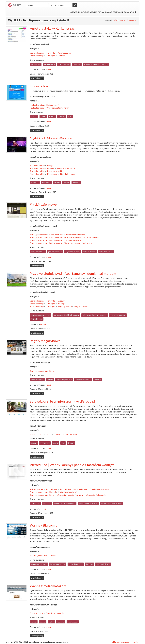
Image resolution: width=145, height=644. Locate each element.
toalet (43, 116)
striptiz (57, 183)
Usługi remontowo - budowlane (78, 243)
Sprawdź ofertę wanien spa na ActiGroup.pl (62, 401)
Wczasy (61, 56)
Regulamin (118, 12)
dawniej (61, 116)
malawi (66, 183)
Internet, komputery (39, 556)
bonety (50, 380)
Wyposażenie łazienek (96, 495)
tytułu (116, 20)
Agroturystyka (64, 53)
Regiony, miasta (65, 306)
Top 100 (101, 12)
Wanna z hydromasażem (48, 586)
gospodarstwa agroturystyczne (96, 64)
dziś (70, 116)
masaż (34, 622)
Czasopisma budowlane (75, 235)
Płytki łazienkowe (43, 204)
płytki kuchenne (89, 252)
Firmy (52, 371)
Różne (53, 556)
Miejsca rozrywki (55, 171)
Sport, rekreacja (37, 53)
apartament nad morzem (41, 315)
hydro (51, 622)
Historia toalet (41, 86)
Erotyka (51, 165)
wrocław (76, 183)
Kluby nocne (70, 174)
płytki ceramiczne (72, 252)
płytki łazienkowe (38, 252)
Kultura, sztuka (36, 489)
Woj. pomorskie (81, 306)
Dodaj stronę (130, 12)
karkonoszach (49, 64)
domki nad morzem (118, 315)
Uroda (48, 434)
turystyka (77, 64)
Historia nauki (52, 105)
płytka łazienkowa (55, 252)
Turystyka (51, 53)
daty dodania (131, 20)
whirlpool (47, 504)
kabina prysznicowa (58, 564)
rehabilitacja (73, 622)
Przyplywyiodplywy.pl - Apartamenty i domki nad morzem (73, 273)
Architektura (51, 489)
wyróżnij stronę (37, 78)
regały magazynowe (64, 380)
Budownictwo (56, 235)
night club (35, 183)
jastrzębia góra (37, 319)
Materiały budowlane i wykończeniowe (81, 237)
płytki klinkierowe (106, 252)
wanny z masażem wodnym (65, 504)
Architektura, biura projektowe (73, 489)
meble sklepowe (37, 380)
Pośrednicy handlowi (67, 492)
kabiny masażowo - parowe (111, 504)
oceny (123, 20)
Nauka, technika (37, 105)
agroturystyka (64, 64)
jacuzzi (71, 443)
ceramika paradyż (76, 564)
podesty (97, 380)
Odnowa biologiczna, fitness (66, 434)
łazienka (89, 564)
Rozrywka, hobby (37, 165)
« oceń (49, 70)
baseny (34, 443)
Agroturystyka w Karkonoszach (53, 28)
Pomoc (109, 12)
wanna (43, 622)
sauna (56, 443)
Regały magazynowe (45, 341)
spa (63, 443)
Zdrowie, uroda (36, 434)
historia (34, 116)
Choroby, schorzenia (55, 613)
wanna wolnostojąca (39, 564)
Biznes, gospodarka (38, 235)
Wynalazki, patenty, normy (58, 108)
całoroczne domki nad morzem (95, 315)
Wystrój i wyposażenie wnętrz (70, 495)
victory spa (35, 504)
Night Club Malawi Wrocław (51, 138)
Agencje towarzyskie (66, 168)
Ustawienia (75, 12)
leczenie (61, 622)
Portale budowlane (73, 240)
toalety (52, 116)
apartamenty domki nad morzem (66, 315)
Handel (53, 492)
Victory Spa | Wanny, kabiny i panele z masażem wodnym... (73, 465)
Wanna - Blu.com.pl (44, 525)
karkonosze (36, 64)
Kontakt (135, 642)
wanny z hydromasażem (88, 504)
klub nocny (46, 183)
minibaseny (45, 443)
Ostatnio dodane (89, 12)
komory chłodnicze (83, 380)
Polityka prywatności (120, 642)
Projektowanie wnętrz (99, 489)
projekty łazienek (103, 564)
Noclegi (61, 304)
